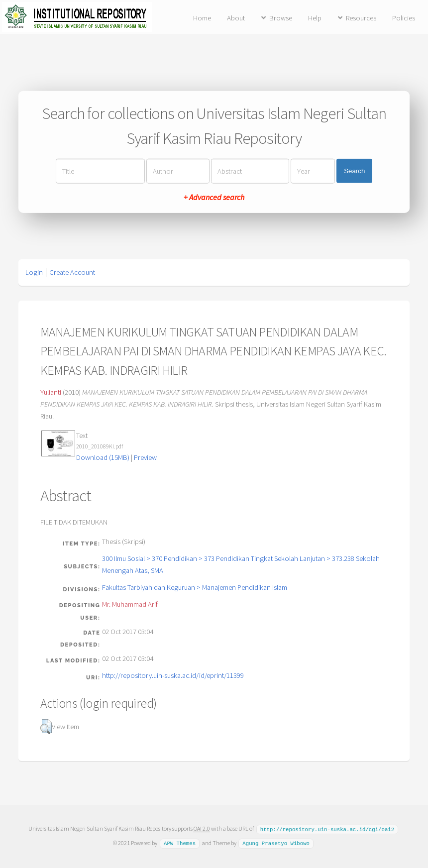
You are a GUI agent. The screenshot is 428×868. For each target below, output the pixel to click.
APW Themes (180, 843)
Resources (361, 18)
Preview (145, 457)
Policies (404, 18)
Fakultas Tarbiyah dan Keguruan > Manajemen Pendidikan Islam (195, 587)
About (236, 18)
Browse (281, 18)
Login (34, 272)
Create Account (72, 272)
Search (354, 171)
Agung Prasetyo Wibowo (276, 843)
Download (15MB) (103, 457)
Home (202, 18)
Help (315, 18)
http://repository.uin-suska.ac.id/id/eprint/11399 (173, 675)
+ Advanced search (214, 197)
